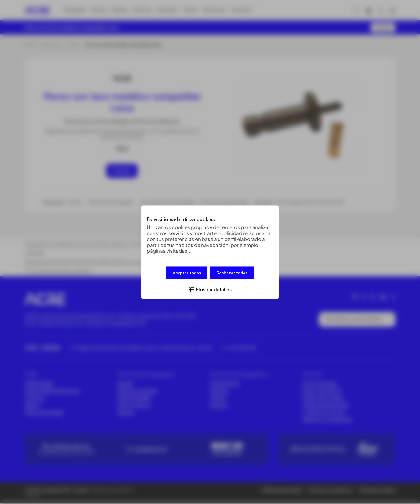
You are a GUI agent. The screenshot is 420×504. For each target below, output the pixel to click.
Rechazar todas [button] (232, 273)
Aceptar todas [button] (187, 273)
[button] (210, 288)
